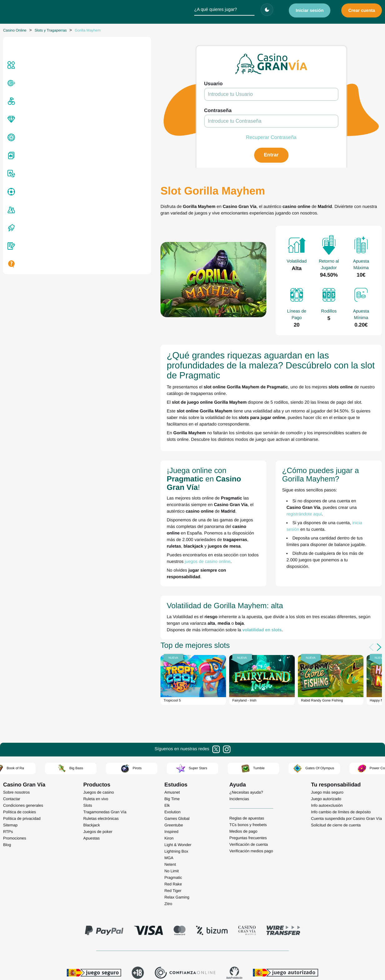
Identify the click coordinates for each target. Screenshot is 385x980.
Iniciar (310, 10)
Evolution (172, 735)
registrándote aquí (241, 463)
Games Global (177, 741)
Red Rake (173, 807)
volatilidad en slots (136, 553)
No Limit (171, 794)
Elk (167, 728)
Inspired (171, 755)
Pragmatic (173, 800)
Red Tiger (173, 814)
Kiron (169, 761)
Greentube (174, 748)
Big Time (172, 722)
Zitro (168, 827)
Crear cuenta (362, 10)
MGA (169, 781)
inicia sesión (301, 471)
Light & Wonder (178, 768)
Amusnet (172, 715)
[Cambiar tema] (267, 10)
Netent (170, 787)
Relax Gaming (177, 820)
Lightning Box (176, 774)
